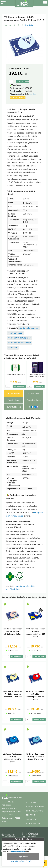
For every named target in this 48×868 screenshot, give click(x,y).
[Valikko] (45, 4)
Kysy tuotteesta (14, 407)
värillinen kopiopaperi (29, 328)
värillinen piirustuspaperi (20, 343)
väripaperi (13, 348)
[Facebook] (37, 407)
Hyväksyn (23, 857)
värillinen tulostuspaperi (20, 338)
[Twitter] (35, 407)
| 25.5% (22, 69)
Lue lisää (33, 94)
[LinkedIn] (32, 407)
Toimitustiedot (14, 400)
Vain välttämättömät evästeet (23, 861)
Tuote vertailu (18, 98)
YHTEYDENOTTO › (33, 823)
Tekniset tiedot (14, 394)
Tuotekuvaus (33, 394)
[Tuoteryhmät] (3, 4)
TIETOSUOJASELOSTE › (35, 811)
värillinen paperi (16, 333)
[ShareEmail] (30, 407)
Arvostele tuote (34, 400)
